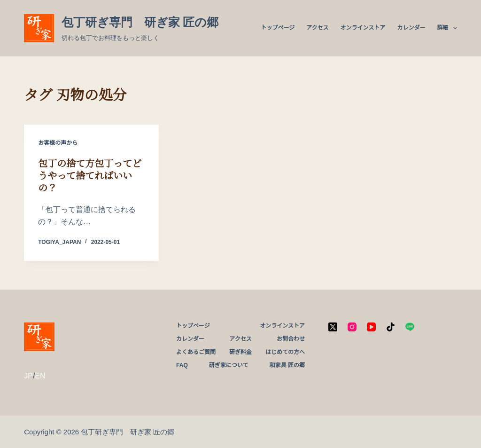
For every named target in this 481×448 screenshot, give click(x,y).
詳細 (447, 28)
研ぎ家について (229, 365)
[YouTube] (371, 327)
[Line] (410, 327)
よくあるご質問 (196, 352)
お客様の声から (58, 143)
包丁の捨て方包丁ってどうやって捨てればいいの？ (90, 176)
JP (28, 376)
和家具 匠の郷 (287, 365)
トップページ (278, 28)
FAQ (182, 365)
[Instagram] (352, 327)
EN (40, 376)
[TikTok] (391, 327)
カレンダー (411, 28)
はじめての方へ (285, 352)
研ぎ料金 (240, 352)
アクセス (317, 28)
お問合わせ (291, 339)
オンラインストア (363, 28)
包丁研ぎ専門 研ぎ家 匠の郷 (140, 22)
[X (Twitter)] (333, 327)
